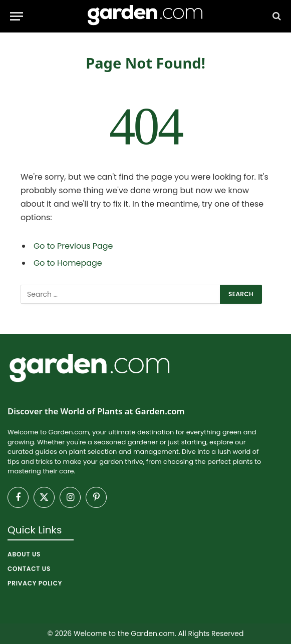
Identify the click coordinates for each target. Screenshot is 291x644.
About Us (24, 554)
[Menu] (17, 16)
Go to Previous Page (73, 246)
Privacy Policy (35, 583)
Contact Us (29, 569)
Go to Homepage (68, 263)
